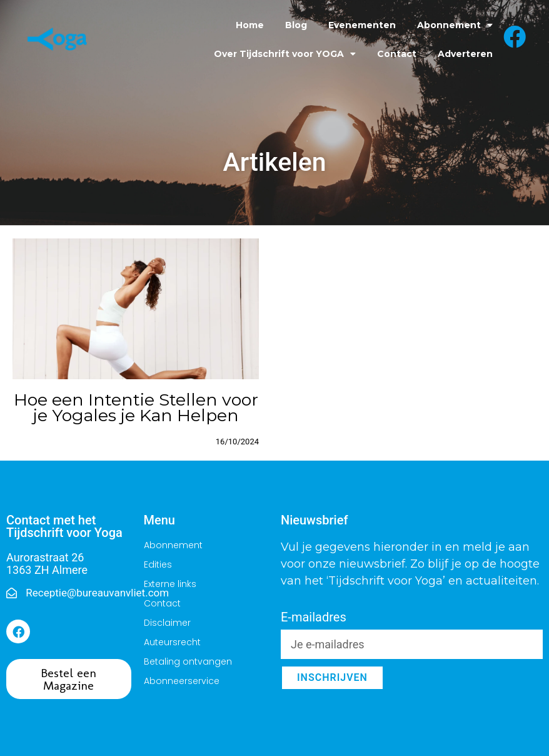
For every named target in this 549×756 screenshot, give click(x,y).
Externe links (170, 584)
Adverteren (465, 54)
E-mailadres (314, 618)
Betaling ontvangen (188, 661)
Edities (158, 564)
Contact (397, 54)
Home (250, 25)
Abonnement (455, 25)
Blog (296, 25)
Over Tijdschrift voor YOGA (285, 54)
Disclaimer (167, 623)
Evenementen (362, 25)
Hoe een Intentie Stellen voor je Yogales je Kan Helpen (136, 407)
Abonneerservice (182, 681)
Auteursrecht (172, 642)
